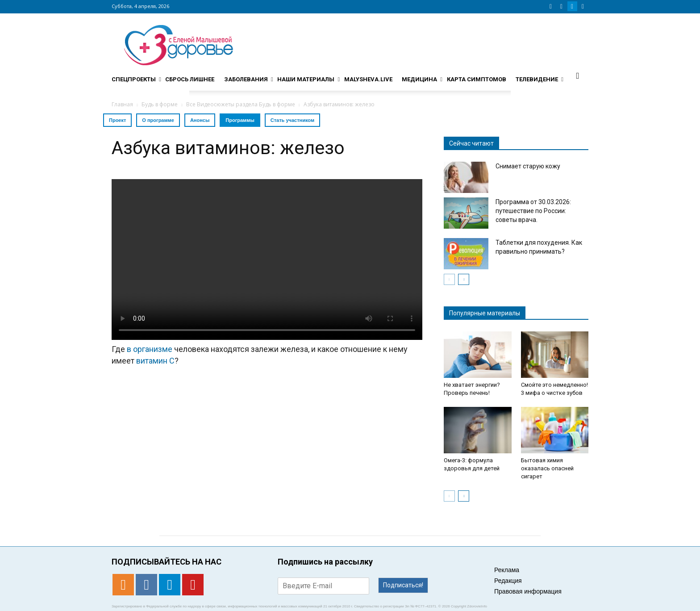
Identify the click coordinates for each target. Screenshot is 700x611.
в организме (150, 349)
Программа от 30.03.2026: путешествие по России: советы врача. (533, 211)
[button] (578, 75)
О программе (158, 120)
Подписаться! (403, 585)
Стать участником (292, 120)
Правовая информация (528, 591)
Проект (117, 120)
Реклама (507, 570)
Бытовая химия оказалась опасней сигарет (547, 468)
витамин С (155, 361)
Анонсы (200, 120)
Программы (240, 120)
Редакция (508, 581)
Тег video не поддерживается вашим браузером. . (267, 259)
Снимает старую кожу (528, 166)
